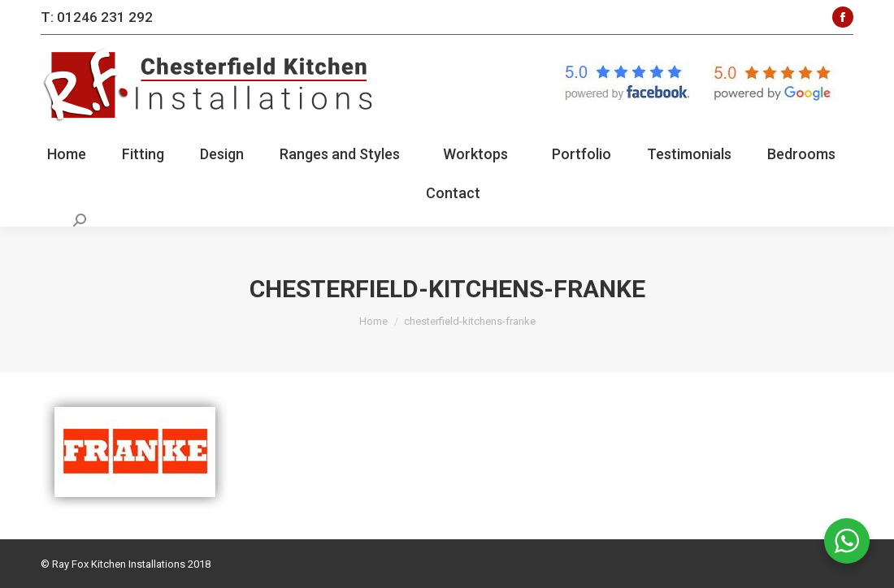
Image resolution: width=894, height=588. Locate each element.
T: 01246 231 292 (97, 17)
